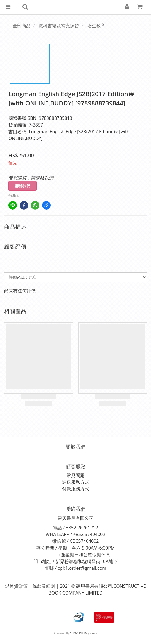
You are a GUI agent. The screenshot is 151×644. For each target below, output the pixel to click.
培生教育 (96, 26)
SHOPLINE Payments (84, 633)
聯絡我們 (22, 186)
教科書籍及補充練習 (59, 26)
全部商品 (22, 26)
